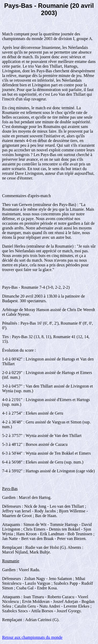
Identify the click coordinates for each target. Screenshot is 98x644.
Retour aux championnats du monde (32, 637)
